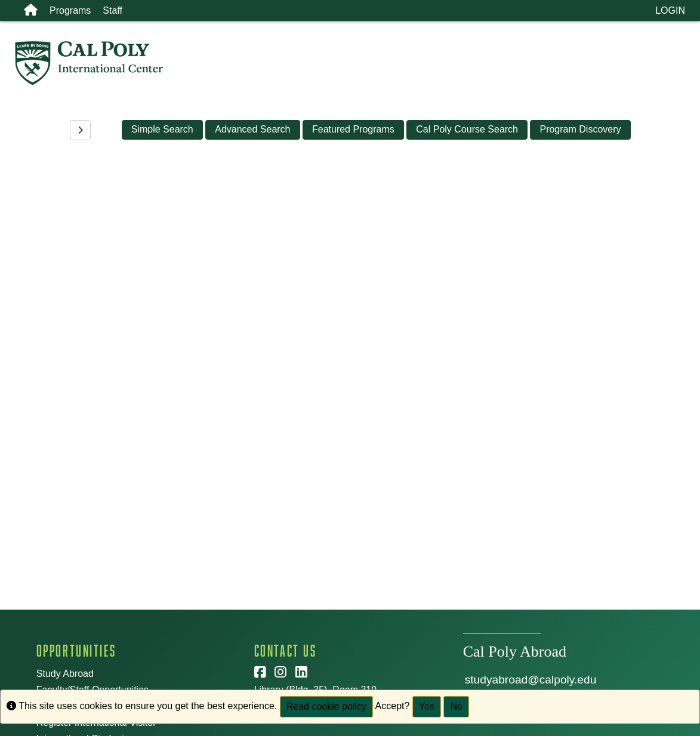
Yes (427, 706)
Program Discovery (580, 129)
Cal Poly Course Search (467, 129)
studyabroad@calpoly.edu (531, 680)
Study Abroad (65, 674)
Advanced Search (252, 129)
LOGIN (670, 10)
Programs (70, 10)
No (456, 706)
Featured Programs (353, 129)
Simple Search (162, 129)
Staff (112, 10)
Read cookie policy (326, 706)
